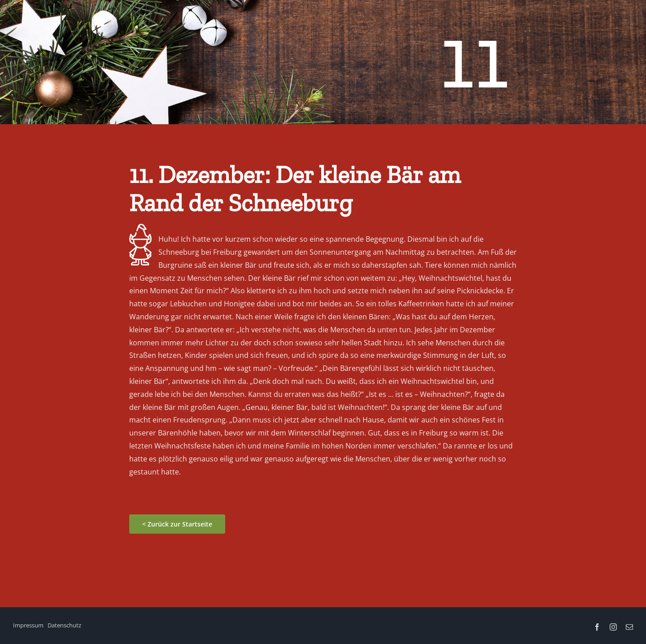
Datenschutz (64, 625)
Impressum (28, 625)
